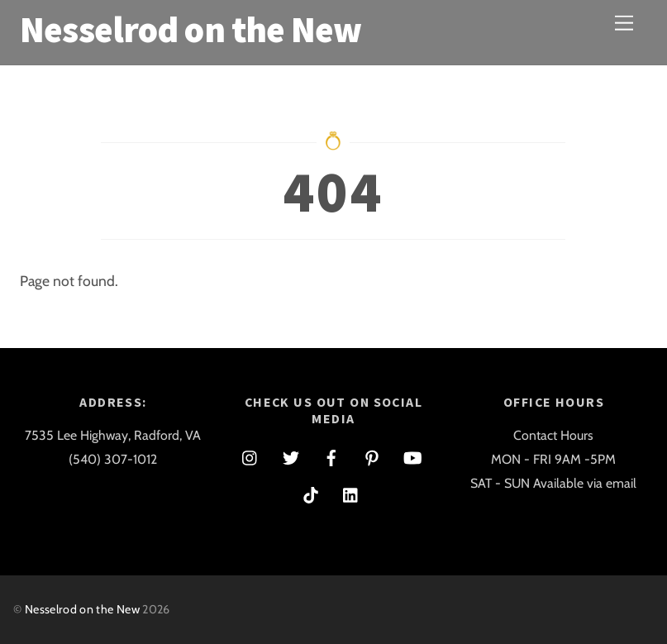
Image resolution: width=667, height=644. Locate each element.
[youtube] (412, 455)
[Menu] (624, 23)
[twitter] (291, 455)
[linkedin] (351, 492)
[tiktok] (311, 492)
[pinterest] (372, 455)
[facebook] (331, 455)
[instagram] (250, 455)
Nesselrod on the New (82, 609)
